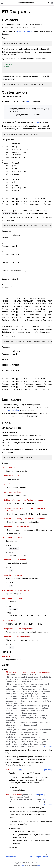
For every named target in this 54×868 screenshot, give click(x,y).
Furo (39, 865)
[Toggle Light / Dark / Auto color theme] (49, 3)
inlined (36, 122)
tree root (29, 101)
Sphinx (23, 865)
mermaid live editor (12, 410)
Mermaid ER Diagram (24, 31)
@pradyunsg (32, 865)
